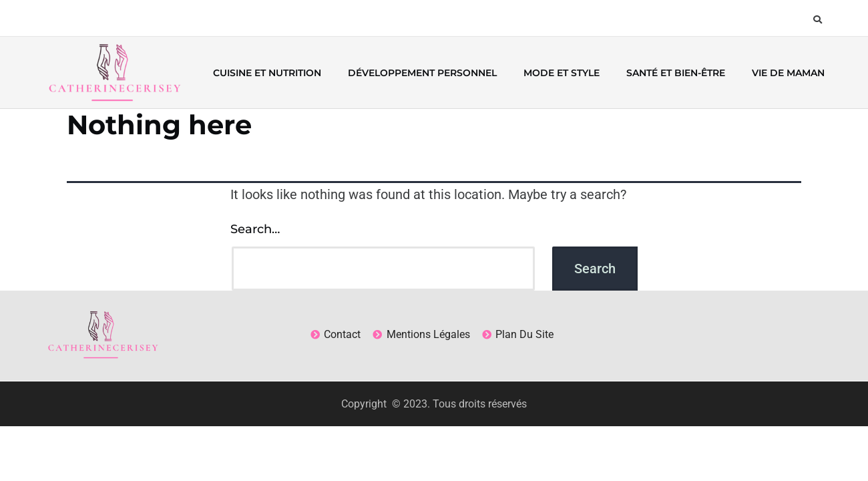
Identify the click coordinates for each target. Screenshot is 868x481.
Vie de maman (788, 73)
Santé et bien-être (676, 73)
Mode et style (562, 73)
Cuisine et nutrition (267, 73)
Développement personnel (422, 73)
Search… (255, 229)
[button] (817, 19)
